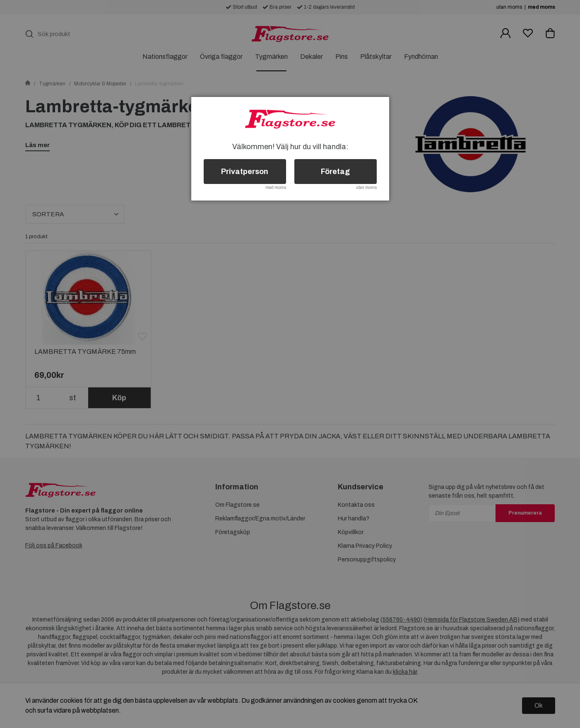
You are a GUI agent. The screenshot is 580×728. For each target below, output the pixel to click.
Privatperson (245, 172)
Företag (335, 172)
